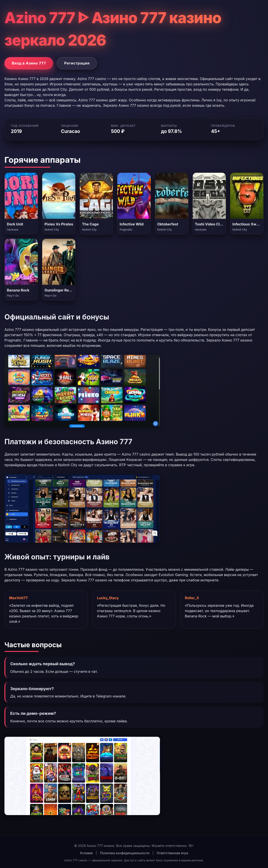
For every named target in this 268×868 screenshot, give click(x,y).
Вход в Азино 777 (29, 63)
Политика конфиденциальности (125, 853)
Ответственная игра (172, 853)
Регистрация (77, 63)
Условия (86, 853)
